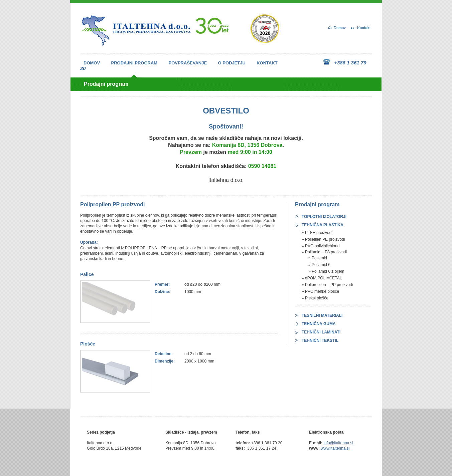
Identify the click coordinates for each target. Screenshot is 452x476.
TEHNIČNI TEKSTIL (320, 340)
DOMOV (92, 63)
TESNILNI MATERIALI (322, 315)
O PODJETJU (232, 63)
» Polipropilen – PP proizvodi (327, 285)
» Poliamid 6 (319, 265)
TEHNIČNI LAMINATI (321, 332)
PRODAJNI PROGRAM (134, 63)
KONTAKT (267, 63)
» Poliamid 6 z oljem (326, 271)
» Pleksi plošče (315, 298)
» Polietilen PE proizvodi (323, 239)
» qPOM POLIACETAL (322, 278)
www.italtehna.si (335, 448)
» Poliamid (318, 258)
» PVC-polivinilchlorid (321, 246)
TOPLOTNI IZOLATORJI (324, 217)
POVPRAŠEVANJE (188, 63)
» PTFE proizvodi (317, 233)
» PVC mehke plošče (320, 291)
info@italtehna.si (338, 443)
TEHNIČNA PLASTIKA (323, 225)
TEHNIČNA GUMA (319, 324)
